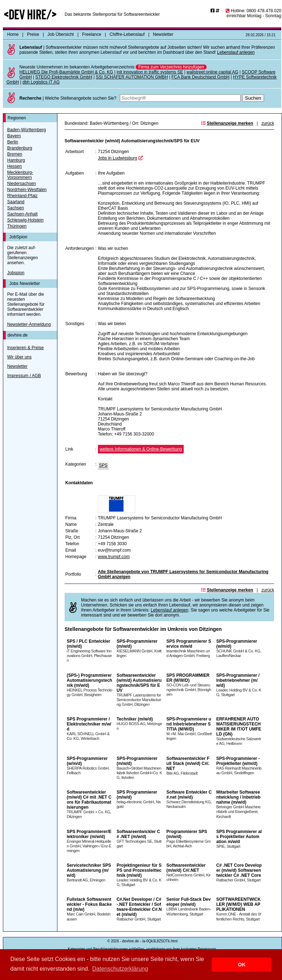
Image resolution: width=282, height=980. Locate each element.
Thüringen (17, 226)
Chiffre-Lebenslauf (127, 34)
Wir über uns (19, 357)
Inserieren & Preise (25, 348)
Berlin (13, 142)
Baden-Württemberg (27, 130)
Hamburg (16, 160)
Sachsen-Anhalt (22, 214)
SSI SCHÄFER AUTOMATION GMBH (132, 77)
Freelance (92, 34)
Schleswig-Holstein (25, 220)
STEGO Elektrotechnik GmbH (64, 77)
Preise (33, 34)
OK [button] (242, 965)
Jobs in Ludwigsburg (117, 158)
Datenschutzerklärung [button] (120, 969)
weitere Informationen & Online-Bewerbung (141, 449)
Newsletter (163, 34)
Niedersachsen (22, 184)
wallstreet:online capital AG (212, 72)
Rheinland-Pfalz (22, 196)
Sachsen (16, 208)
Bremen (15, 154)
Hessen (15, 166)
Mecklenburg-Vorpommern (20, 175)
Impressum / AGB (24, 376)
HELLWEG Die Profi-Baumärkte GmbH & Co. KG (66, 72)
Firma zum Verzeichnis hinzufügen (171, 67)
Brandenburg (20, 148)
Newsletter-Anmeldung (29, 324)
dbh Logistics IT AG (41, 82)
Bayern (14, 136)
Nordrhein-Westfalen (27, 190)
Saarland (16, 202)
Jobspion (16, 273)
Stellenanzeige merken (230, 123)
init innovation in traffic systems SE (150, 72)
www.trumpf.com (114, 557)
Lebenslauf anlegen (236, 52)
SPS (103, 465)
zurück (268, 123)
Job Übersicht (60, 34)
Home (13, 34)
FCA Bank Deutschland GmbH (201, 77)
